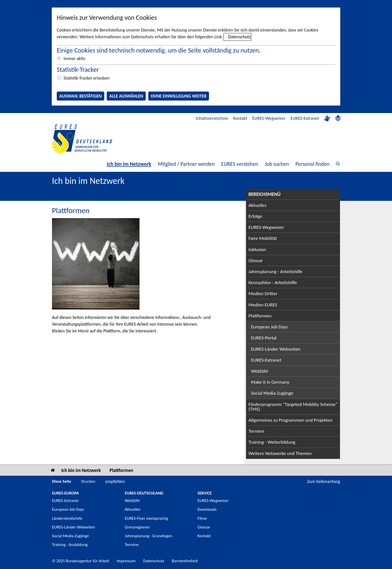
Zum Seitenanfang (323, 481)
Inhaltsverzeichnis (212, 118)
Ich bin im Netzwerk (129, 164)
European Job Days (269, 327)
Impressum (126, 561)
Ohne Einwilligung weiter (179, 96)
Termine (256, 431)
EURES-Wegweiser (269, 118)
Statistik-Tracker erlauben (86, 78)
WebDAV (260, 371)
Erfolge (255, 216)
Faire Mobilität (263, 238)
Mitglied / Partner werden (186, 164)
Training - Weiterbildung (272, 442)
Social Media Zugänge (272, 393)
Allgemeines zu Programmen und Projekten (290, 420)
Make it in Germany (270, 382)
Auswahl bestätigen (80, 96)
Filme (202, 518)
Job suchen (277, 164)
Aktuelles (257, 205)
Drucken (88, 481)
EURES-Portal (264, 338)
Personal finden (312, 164)
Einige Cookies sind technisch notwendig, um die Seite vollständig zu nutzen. (159, 50)
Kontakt (240, 118)
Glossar (256, 260)
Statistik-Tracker (78, 70)
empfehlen (115, 481)
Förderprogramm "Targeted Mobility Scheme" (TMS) (293, 407)
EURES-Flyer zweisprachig (146, 518)
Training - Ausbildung (70, 545)
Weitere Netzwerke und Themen (280, 453)
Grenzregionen (137, 527)
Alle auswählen (126, 96)
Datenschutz (239, 37)
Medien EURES (263, 305)
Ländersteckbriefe (67, 518)
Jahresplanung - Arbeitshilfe (275, 271)
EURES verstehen (240, 164)
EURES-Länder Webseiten (276, 349)
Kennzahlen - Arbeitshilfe (273, 282)
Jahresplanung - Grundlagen (148, 536)
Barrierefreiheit (185, 561)
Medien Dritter (263, 294)
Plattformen (260, 316)
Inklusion (257, 249)
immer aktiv (74, 59)
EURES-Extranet (305, 118)
